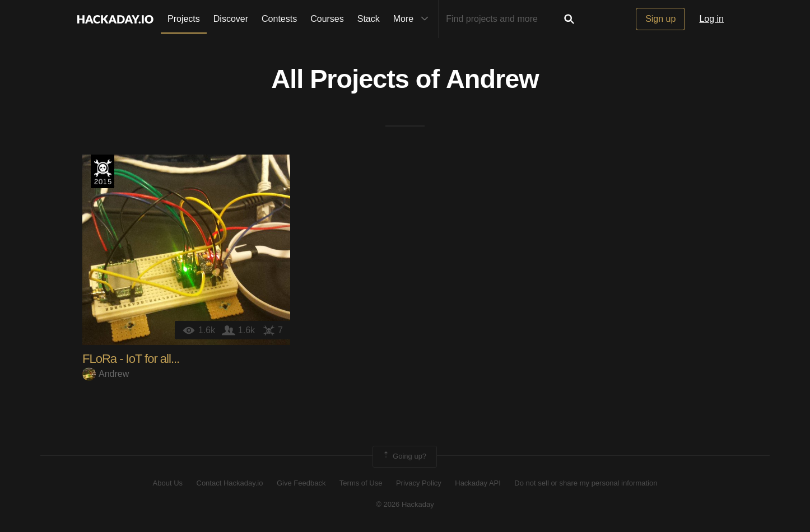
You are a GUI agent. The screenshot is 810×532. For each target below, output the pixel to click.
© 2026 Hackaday (405, 504)
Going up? (404, 456)
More (413, 19)
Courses (327, 19)
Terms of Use (361, 483)
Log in (711, 19)
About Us (168, 483)
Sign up (660, 19)
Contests (279, 19)
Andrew (492, 79)
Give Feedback (301, 483)
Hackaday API (478, 483)
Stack (369, 19)
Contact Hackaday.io (230, 483)
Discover (231, 19)
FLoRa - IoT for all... (131, 359)
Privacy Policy (419, 483)
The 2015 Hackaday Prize (103, 171)
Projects (184, 19)
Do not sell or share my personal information (586, 483)
